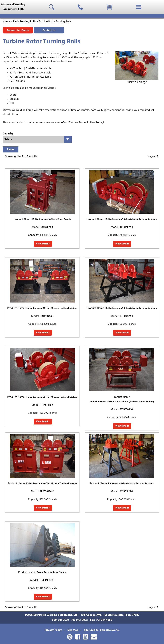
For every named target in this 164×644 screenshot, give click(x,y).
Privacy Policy (53, 630)
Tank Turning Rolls (24, 21)
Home (6, 21)
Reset (11, 149)
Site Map (73, 630)
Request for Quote (18, 30)
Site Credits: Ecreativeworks (102, 630)
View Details (43, 244)
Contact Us (49, 30)
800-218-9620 (60, 620)
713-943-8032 (79, 620)
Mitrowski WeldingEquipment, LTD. (13, 7)
